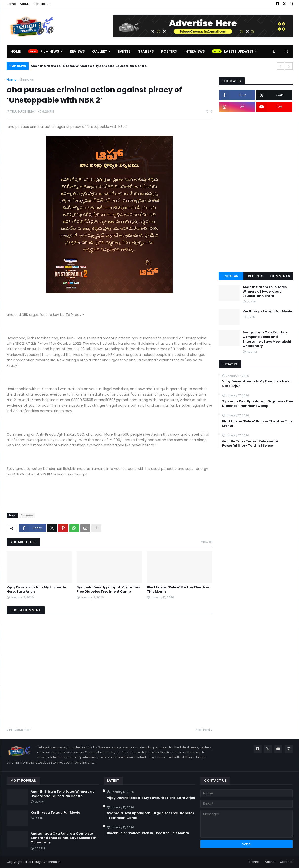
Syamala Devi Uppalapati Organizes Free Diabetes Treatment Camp (108, 590)
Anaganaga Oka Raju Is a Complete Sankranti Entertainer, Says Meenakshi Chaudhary (267, 339)
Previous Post (20, 730)
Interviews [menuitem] (195, 51)
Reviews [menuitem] (77, 51)
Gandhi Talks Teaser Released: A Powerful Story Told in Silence (250, 443)
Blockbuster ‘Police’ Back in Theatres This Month (178, 590)
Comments (280, 276)
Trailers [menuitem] (146, 51)
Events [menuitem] (124, 51)
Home (11, 4)
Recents (256, 276)
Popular (231, 276)
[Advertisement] (256, 192)
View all (207, 542)
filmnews (27, 79)
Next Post (203, 730)
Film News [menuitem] (50, 51)
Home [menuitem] (16, 51)
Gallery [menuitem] (100, 51)
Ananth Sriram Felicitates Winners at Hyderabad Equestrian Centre (89, 66)
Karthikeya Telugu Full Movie (267, 311)
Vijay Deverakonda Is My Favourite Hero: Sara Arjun (36, 590)
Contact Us (42, 4)
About (24, 4)
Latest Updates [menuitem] (239, 51)
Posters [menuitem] (169, 51)
